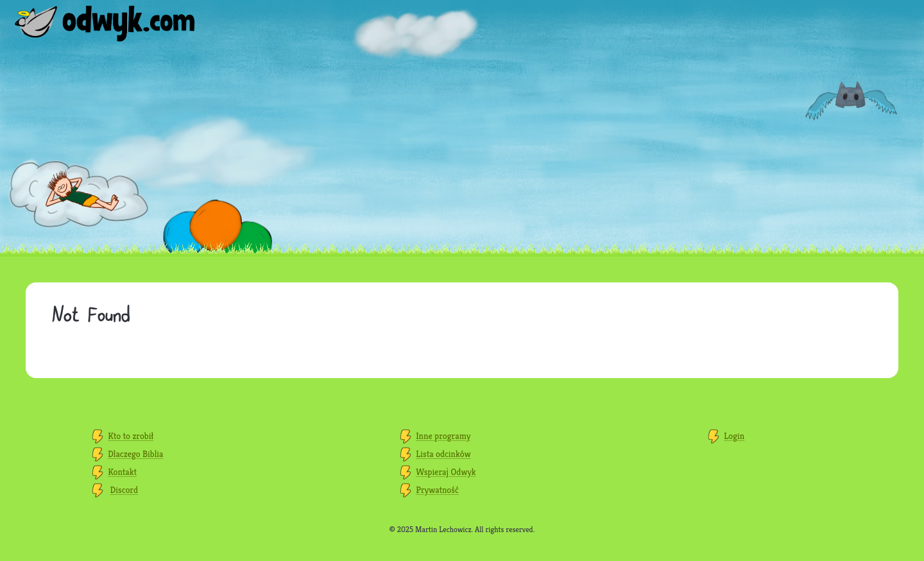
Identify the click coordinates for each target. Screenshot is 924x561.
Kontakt (122, 472)
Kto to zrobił (131, 436)
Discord (124, 490)
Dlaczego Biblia (135, 454)
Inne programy (443, 436)
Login (734, 436)
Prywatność (437, 490)
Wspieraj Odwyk (446, 472)
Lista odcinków (443, 454)
